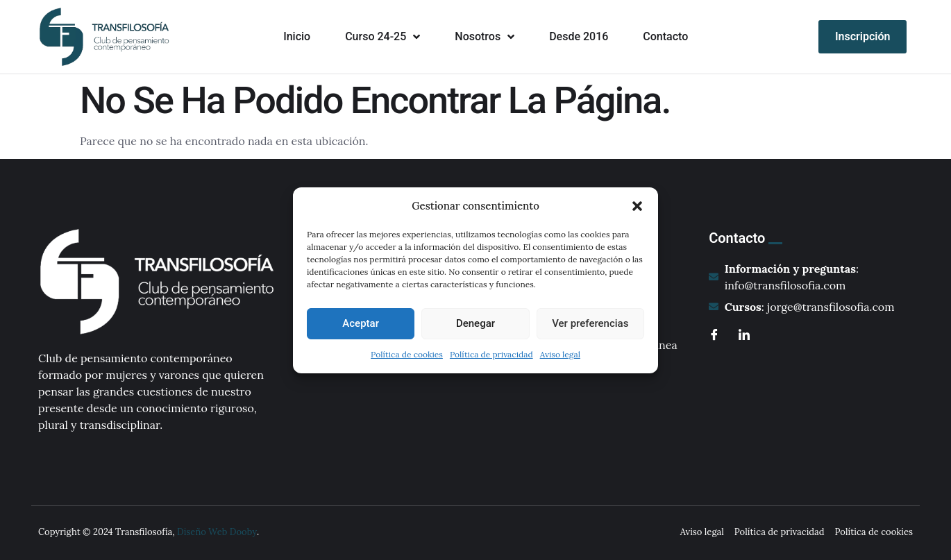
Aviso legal (560, 354)
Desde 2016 (579, 36)
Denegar (475, 323)
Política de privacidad (491, 354)
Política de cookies (407, 354)
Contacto (665, 36)
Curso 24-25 (382, 37)
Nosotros (485, 37)
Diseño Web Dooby (217, 532)
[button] (637, 206)
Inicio (297, 36)
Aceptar (361, 323)
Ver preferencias (590, 323)
